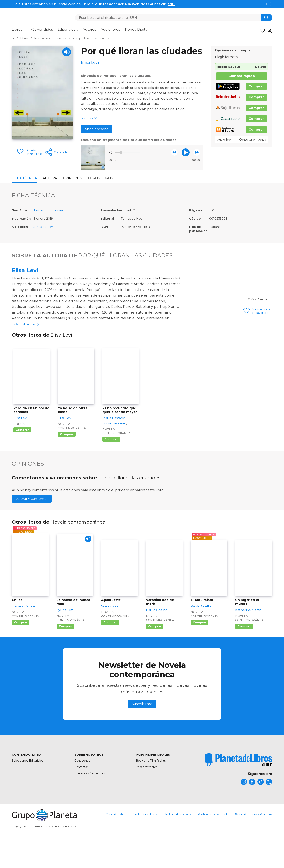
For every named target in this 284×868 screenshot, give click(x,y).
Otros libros (100, 178)
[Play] (67, 52)
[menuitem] (19, 31)
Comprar (256, 86)
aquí (171, 4)
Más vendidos (41, 29)
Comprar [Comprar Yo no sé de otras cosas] (67, 461)
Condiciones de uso (145, 842)
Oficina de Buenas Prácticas (253, 842)
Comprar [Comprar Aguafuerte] (110, 649)
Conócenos (82, 787)
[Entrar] (269, 31)
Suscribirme (142, 730)
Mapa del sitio (115, 842)
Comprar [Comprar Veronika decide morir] (155, 653)
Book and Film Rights (151, 787)
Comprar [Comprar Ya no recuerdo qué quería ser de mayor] (111, 466)
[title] (239, 786)
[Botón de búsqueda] (267, 18)
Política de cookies (178, 842)
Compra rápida (242, 76)
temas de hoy (43, 227)
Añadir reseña (97, 129)
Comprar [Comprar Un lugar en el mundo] (244, 653)
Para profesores (147, 793)
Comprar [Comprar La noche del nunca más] (65, 653)
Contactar (81, 793)
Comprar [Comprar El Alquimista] (199, 649)
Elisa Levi (25, 270)
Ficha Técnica (24, 178)
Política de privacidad (212, 842)
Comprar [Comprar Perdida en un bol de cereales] (22, 456)
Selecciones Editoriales (28, 787)
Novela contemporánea (50, 210)
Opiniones (72, 178)
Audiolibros (110, 29)
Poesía (19, 450)
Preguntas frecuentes (90, 800)
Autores (89, 29)
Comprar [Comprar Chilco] (21, 649)
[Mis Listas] (262, 31)
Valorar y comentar (32, 525)
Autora (50, 178)
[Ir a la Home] (13, 38)
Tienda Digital (136, 29)
